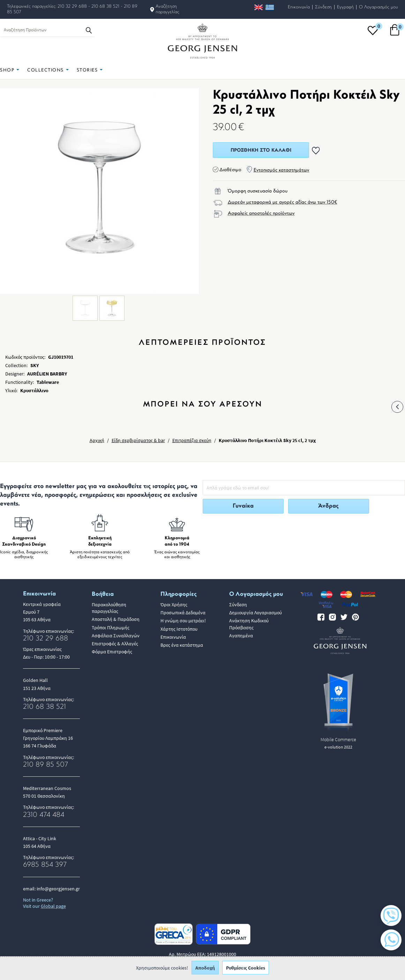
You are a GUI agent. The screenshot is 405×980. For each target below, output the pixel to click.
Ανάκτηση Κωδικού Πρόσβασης (249, 624)
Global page (53, 906)
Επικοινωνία (299, 7)
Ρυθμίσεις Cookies (246, 970)
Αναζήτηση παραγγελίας (167, 9)
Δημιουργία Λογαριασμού (256, 613)
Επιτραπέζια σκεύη (192, 440)
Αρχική (97, 440)
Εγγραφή (345, 7)
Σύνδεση (323, 7)
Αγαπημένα (241, 636)
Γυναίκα (243, 506)
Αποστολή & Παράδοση (116, 619)
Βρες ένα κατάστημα (182, 645)
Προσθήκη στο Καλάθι (261, 150)
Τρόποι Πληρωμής (111, 628)
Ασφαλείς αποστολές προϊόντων (261, 214)
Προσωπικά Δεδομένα (183, 613)
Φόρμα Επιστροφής (112, 652)
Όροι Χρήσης (174, 605)
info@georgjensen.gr (58, 889)
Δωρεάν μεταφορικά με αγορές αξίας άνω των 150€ (283, 202)
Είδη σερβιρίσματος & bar (138, 440)
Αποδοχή (205, 970)
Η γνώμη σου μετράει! (183, 621)
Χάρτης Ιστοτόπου (179, 629)
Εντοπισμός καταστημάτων (281, 170)
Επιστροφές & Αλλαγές (115, 644)
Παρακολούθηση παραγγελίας (109, 608)
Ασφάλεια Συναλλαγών (116, 636)
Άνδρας (328, 506)
